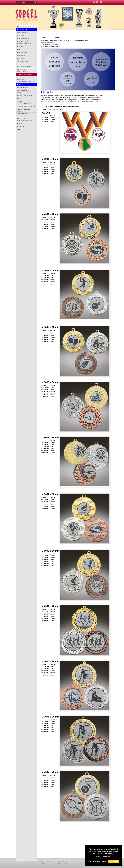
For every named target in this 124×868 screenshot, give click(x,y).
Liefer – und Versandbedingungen (24, 120)
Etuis (19, 50)
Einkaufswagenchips (24, 44)
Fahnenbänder (22, 53)
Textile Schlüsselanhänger (24, 103)
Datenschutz (22, 126)
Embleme (20, 47)
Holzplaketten (22, 64)
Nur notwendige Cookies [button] (98, 861)
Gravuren (21, 58)
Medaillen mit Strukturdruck (23, 71)
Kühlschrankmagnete (25, 67)
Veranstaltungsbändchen (26, 106)
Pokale (20, 84)
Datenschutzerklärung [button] (104, 856)
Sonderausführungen (25, 96)
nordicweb (33, 862)
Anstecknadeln (22, 33)
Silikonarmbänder (23, 93)
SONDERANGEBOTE (23, 30)
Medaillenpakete (24, 77)
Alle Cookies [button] (114, 861)
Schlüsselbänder (23, 90)
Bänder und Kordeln (24, 38)
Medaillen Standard (25, 75)
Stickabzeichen (22, 99)
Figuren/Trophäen (23, 41)
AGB (19, 129)
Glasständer (22, 55)
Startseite (21, 27)
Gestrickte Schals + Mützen (24, 110)
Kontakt (20, 123)
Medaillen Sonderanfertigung (24, 81)
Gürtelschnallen (23, 61)
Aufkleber (21, 35)
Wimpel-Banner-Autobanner (22, 115)
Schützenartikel (23, 87)
